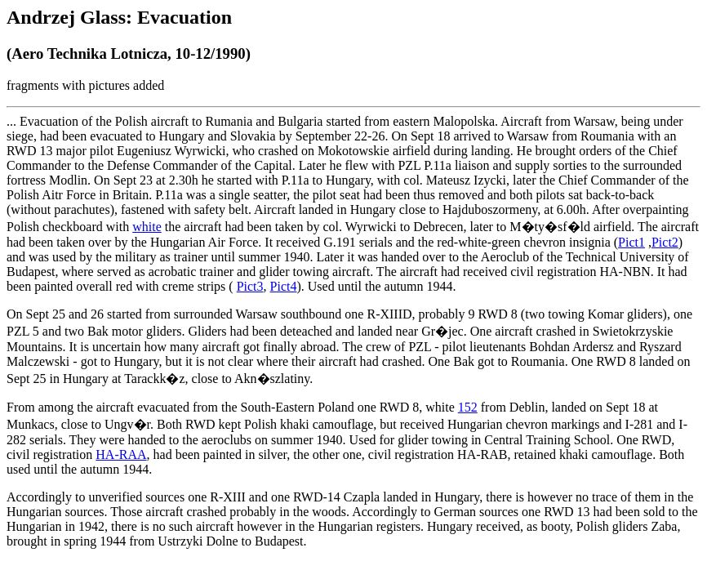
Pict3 (250, 286)
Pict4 (284, 286)
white (147, 227)
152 (468, 407)
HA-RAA (121, 454)
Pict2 (665, 242)
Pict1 (631, 242)
